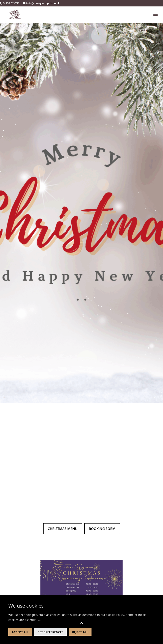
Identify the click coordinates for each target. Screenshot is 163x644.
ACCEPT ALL (20, 632)
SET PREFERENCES (51, 632)
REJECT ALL (80, 632)
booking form (102, 529)
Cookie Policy (115, 615)
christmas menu (63, 529)
